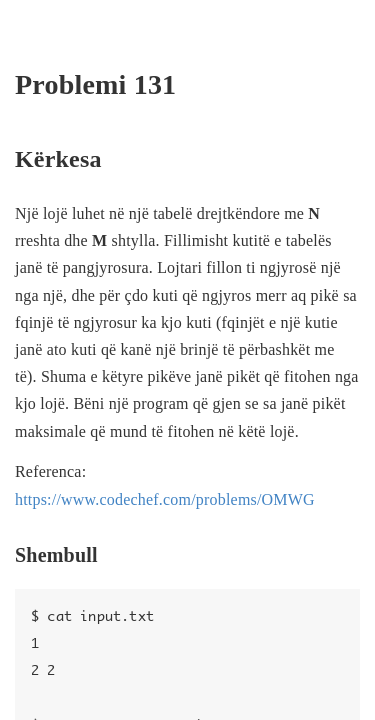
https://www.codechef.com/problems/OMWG (165, 499)
